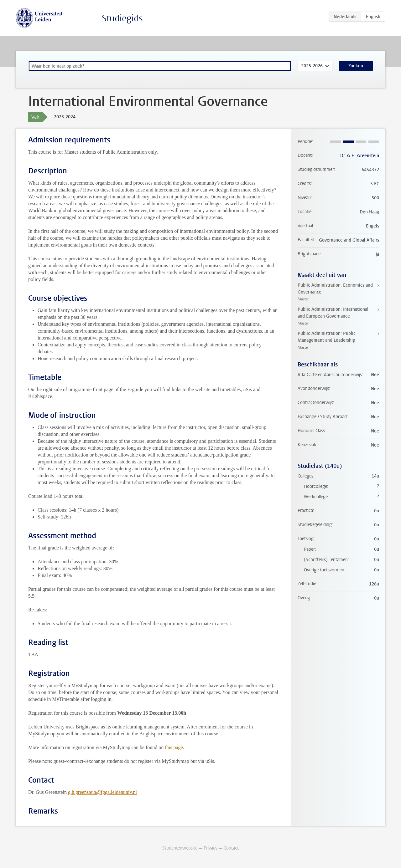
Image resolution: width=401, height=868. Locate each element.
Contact (231, 848)
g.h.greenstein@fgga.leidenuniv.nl (102, 792)
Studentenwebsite (180, 848)
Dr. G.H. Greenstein (360, 156)
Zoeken (356, 66)
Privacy (211, 848)
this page (174, 747)
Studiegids (122, 18)
